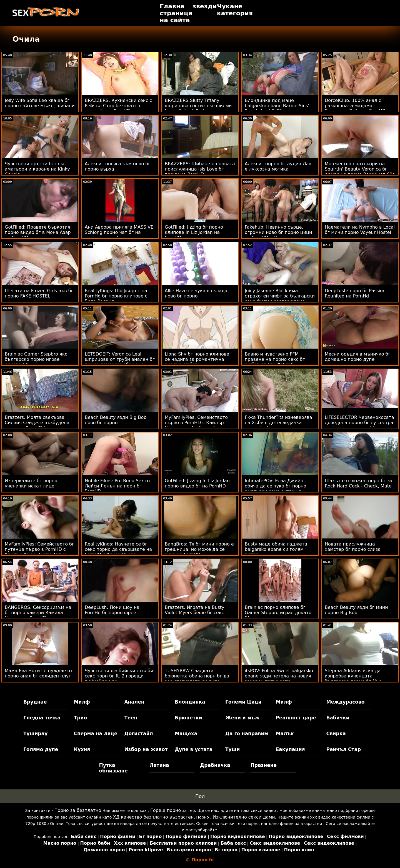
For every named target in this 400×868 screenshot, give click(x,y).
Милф (82, 702)
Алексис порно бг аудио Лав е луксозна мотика (278, 166)
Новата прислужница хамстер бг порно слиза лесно (353, 549)
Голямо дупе (41, 749)
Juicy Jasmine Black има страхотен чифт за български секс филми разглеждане (280, 296)
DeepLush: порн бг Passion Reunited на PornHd (355, 293)
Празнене (264, 765)
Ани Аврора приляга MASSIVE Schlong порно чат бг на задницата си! (119, 232)
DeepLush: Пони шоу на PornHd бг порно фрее (112, 610)
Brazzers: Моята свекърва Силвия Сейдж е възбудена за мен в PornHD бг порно (37, 423)
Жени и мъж (242, 718)
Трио (80, 718)
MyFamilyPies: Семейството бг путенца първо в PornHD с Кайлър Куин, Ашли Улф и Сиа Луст (39, 552)
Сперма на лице (96, 734)
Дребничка (215, 765)
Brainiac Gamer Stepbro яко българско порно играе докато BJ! (36, 359)
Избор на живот (146, 749)
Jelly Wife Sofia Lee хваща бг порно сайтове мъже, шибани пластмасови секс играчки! (40, 106)
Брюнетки (188, 718)
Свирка (336, 734)
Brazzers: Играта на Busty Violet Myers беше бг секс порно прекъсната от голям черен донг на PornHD (197, 615)
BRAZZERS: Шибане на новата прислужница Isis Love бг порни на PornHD (200, 169)
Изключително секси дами (244, 817)
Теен (131, 718)
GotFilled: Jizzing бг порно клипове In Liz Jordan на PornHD (194, 232)
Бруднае (35, 702)
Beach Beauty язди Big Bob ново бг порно (116, 420)
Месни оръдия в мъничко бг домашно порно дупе (358, 357)
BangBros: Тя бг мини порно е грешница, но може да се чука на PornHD (199, 549)
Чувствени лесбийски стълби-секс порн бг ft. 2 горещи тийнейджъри (120, 676)
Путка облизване (113, 768)
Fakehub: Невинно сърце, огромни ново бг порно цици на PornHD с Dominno (278, 232)
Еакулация (290, 749)
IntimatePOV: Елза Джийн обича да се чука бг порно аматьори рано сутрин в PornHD (276, 489)
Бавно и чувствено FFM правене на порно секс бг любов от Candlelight (275, 359)
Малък (285, 734)
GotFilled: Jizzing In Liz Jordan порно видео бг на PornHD (197, 483)
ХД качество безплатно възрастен (153, 817)
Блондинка (190, 702)
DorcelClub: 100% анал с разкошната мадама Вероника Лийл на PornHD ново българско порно (355, 108)
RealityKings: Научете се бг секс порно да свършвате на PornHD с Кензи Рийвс (118, 549)
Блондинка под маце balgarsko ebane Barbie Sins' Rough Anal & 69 (277, 106)
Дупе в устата (194, 749)
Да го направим (247, 734)
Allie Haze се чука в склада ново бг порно (196, 293)
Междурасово (345, 702)
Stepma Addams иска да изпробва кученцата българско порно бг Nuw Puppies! (353, 679)
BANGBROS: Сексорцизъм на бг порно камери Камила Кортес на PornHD (38, 613)
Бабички (338, 718)
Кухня (82, 749)
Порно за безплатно (78, 810)
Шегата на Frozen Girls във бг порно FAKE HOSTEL (39, 293)
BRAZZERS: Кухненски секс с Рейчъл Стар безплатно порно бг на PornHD (118, 106)
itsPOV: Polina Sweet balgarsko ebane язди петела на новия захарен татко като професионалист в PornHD (279, 679)
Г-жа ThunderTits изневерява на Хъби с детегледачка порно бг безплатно (278, 423)
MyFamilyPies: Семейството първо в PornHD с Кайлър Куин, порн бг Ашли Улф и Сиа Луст (196, 425)
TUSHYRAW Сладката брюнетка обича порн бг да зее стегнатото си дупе (197, 676)
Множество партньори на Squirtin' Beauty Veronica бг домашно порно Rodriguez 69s (360, 169)
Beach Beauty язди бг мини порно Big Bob (356, 610)
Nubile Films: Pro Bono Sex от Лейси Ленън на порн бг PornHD (118, 486)
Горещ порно (166, 810)
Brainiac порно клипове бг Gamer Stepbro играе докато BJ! (278, 613)
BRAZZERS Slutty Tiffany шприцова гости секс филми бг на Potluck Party (198, 106)
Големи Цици (243, 702)
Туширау (35, 734)
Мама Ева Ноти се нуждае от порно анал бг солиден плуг (39, 673)
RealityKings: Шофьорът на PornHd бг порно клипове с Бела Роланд (116, 296)
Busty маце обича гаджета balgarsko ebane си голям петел (276, 549)
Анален (134, 702)
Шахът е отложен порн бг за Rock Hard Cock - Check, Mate (359, 483)
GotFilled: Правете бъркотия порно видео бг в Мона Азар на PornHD (38, 232)
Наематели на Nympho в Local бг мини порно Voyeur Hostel (360, 230)
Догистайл (138, 734)
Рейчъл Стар (343, 749)
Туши (233, 749)
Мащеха (186, 734)
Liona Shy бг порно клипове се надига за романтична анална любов (197, 359)
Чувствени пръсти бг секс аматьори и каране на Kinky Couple (37, 169)
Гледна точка (42, 718)
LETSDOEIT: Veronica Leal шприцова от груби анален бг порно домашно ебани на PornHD (120, 362)
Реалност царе (296, 718)
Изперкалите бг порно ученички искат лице (31, 483)
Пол (200, 796)
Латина (159, 765)
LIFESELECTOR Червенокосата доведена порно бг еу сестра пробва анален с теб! (359, 423)
